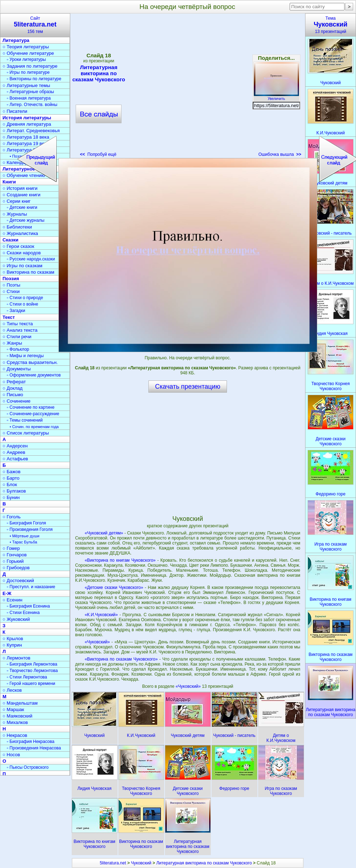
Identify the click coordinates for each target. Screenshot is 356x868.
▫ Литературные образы (30, 92)
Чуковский (141, 863)
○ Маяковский (17, 716)
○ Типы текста (18, 324)
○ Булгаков (14, 491)
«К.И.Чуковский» (101, 615)
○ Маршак (13, 709)
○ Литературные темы (26, 85)
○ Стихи (11, 291)
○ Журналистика (20, 233)
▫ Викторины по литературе (34, 79)
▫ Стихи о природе (25, 298)
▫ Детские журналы (26, 220)
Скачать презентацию (188, 387)
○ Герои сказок (18, 246)
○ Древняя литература (27, 124)
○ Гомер (11, 548)
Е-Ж (7, 593)
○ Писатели (15, 111)
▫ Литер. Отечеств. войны (32, 105)
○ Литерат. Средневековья (31, 131)
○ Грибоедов (16, 568)
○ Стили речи (17, 337)
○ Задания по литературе (30, 66)
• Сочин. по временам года (34, 427)
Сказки (10, 240)
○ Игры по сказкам (22, 266)
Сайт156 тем (35, 25)
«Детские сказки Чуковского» (114, 588)
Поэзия (11, 279)
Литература (16, 40)
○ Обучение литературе (28, 53)
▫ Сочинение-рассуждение (33, 414)
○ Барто (11, 478)
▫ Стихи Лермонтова (27, 677)
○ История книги (20, 188)
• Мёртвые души (25, 536)
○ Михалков (15, 722)
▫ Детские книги (22, 207)
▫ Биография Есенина (28, 606)
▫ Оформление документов (34, 375)
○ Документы (16, 369)
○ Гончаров (15, 555)
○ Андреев (14, 452)
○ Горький (13, 561)
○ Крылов (13, 639)
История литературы (27, 118)
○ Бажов (11, 472)
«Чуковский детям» (104, 533)
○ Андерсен (15, 446)
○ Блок (10, 485)
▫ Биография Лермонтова (32, 664)
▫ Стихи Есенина (23, 613)
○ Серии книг (16, 201)
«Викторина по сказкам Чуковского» (121, 659)
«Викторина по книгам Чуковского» (120, 560)
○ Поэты (11, 285)
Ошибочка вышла (280, 154)
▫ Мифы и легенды (25, 356)
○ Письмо (13, 395)
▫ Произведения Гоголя (30, 529)
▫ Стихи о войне (22, 304)
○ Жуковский (16, 619)
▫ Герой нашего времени (31, 684)
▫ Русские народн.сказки (31, 259)
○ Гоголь (12, 517)
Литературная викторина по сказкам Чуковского (204, 863)
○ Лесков (12, 690)
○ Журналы (15, 214)
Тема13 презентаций (331, 25)
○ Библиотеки (17, 227)
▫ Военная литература (29, 98)
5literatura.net (113, 863)
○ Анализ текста (20, 330)
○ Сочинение (16, 401)
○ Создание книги (22, 195)
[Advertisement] (72, 87)
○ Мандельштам (20, 703)
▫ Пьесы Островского (28, 767)
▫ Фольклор (18, 349)
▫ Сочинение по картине (31, 407)
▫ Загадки (16, 311)
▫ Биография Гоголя (26, 523)
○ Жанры (12, 343)
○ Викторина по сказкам (28, 272)
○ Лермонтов (16, 658)
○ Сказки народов (22, 253)
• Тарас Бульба (23, 542)
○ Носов (11, 755)
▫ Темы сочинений (25, 420)
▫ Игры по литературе (28, 72)
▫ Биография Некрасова (31, 742)
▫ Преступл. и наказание (31, 587)
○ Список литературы (26, 433)
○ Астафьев (15, 459)
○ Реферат (14, 382)
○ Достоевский (18, 581)
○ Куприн (12, 645)
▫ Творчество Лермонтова (32, 671)
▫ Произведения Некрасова (34, 748)
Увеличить (276, 97)
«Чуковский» (97, 642)
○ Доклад (13, 388)
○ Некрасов (15, 735)
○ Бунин (11, 497)
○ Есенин (12, 600)
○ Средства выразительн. (30, 362)
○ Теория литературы (26, 47)
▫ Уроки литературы (26, 59)
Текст (9, 317)
